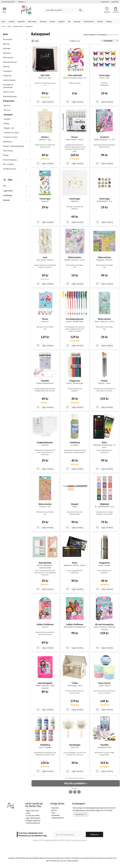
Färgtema (61, 22)
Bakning (100, 22)
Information (105, 2)
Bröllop (52, 22)
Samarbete (55, 815)
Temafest (11, 22)
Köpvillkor (55, 808)
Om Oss (54, 810)
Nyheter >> (22, 2)
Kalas (3, 22)
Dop (69, 22)
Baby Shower (32, 22)
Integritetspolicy (58, 818)
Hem (4, 26)
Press (53, 813)
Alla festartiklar (89, 22)
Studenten (43, 22)
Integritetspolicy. (81, 840)
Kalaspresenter (113, 35)
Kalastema (21, 22)
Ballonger (77, 22)
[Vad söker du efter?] (64, 10)
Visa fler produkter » (76, 783)
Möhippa (109, 22)
